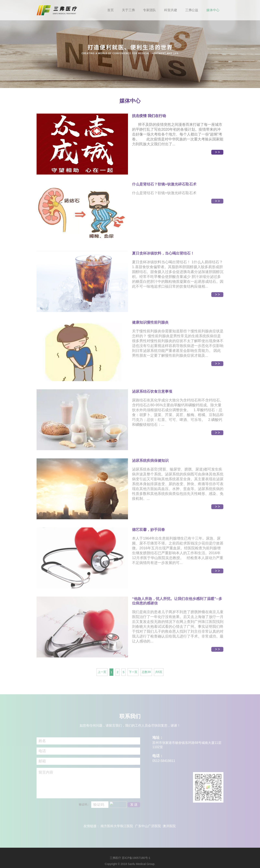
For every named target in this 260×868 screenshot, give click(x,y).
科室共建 (171, 10)
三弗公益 (192, 10)
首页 (110, 10)
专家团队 (149, 10)
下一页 (133, 672)
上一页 (102, 672)
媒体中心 (213, 10)
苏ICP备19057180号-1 (136, 858)
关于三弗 (128, 10)
